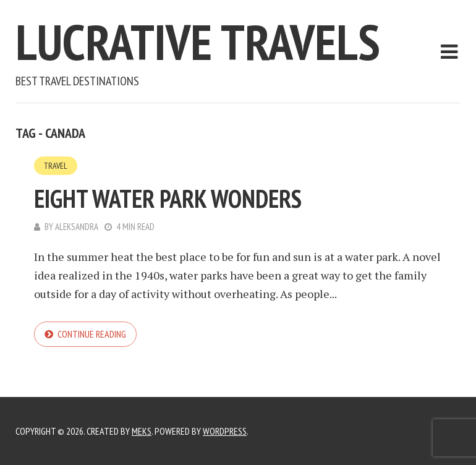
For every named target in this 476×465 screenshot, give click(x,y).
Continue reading (92, 334)
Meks (142, 431)
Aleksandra (77, 227)
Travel (56, 166)
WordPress (225, 431)
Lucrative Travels (198, 42)
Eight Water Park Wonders (168, 198)
